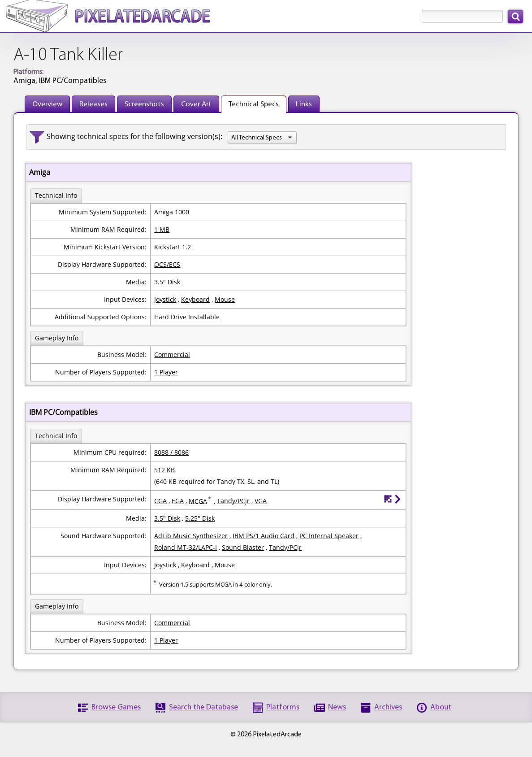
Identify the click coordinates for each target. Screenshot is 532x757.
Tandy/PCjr (233, 501)
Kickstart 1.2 (173, 247)
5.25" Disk (200, 518)
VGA (261, 501)
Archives (388, 707)
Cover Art (196, 104)
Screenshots (144, 104)
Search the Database (203, 707)
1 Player (166, 372)
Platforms (283, 707)
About (441, 707)
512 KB (164, 470)
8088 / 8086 (171, 452)
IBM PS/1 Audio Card (264, 536)
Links (304, 104)
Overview (47, 104)
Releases (93, 104)
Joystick (165, 299)
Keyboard (195, 299)
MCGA (198, 501)
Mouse (225, 299)
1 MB (162, 229)
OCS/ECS (167, 264)
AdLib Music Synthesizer (191, 536)
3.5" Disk (167, 282)
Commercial (172, 355)
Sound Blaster (243, 547)
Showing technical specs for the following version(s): (134, 136)
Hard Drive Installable (187, 317)
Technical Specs (254, 104)
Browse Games (116, 707)
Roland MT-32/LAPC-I (186, 547)
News (337, 707)
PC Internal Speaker (329, 536)
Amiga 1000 (172, 212)
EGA (178, 501)
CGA (160, 501)
